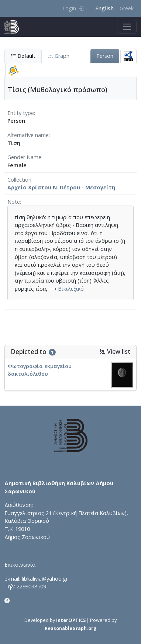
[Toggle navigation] (127, 27)
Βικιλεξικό (71, 289)
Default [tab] (23, 56)
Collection (19, 180)
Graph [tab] (59, 56)
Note (14, 202)
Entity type (21, 113)
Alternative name (28, 135)
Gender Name (24, 157)
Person (105, 56)
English (104, 8)
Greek (127, 8)
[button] (103, 351)
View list (115, 352)
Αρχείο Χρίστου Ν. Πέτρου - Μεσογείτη (61, 187)
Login (73, 8)
